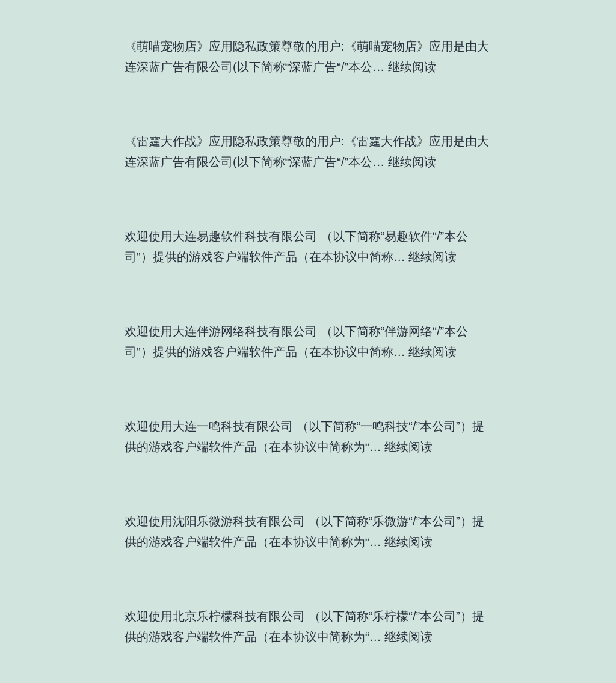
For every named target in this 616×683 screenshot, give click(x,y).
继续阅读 (412, 67)
